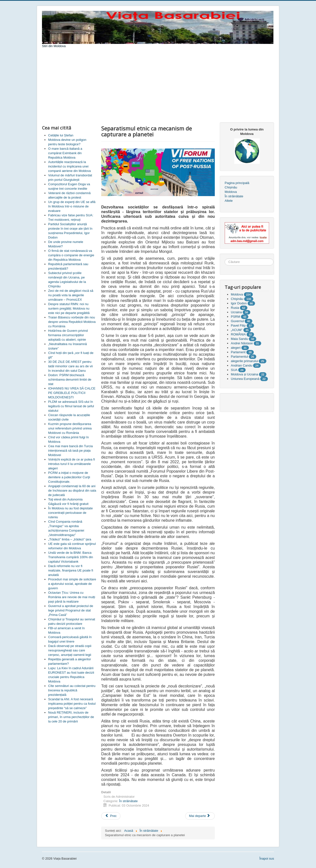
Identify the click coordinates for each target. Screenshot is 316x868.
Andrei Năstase (242, 343)
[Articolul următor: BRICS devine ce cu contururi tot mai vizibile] (200, 816)
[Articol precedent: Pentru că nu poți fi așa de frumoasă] (111, 816)
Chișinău (231, 187)
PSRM (236, 317)
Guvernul (237, 321)
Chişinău (237, 299)
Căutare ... (225, 259)
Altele (229, 201)
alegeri (236, 348)
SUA (234, 370)
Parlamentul (239, 357)
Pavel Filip (238, 325)
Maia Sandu (239, 339)
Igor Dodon (239, 303)
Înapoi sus (267, 859)
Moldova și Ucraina (245, 374)
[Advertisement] (158, 85)
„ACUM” (237, 330)
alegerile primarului (244, 361)
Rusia (235, 308)
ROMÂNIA (238, 334)
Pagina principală (237, 183)
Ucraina (236, 312)
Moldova (231, 192)
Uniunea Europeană (245, 379)
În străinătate (128, 801)
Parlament (238, 352)
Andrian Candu (242, 365)
